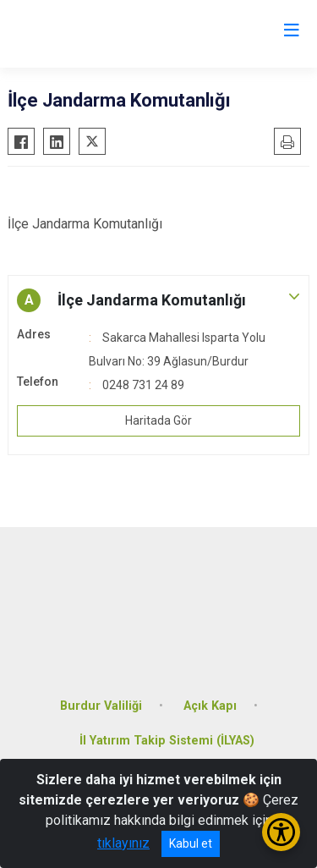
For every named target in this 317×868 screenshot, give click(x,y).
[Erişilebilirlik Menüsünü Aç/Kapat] (281, 832)
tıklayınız (123, 843)
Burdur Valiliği (101, 706)
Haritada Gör (158, 420)
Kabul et (191, 843)
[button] (158, 300)
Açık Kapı (210, 706)
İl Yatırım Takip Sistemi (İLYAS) (167, 741)
